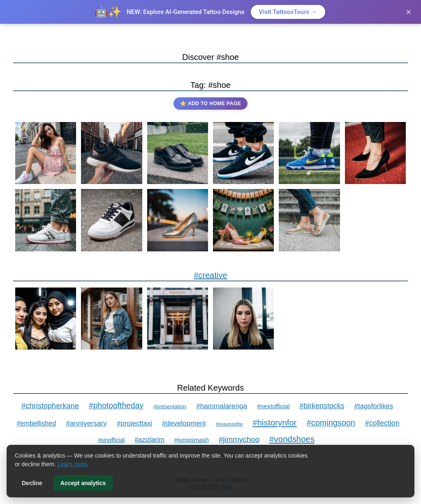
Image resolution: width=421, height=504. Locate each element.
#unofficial (112, 440)
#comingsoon (331, 423)
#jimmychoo (239, 439)
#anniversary (86, 423)
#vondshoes (292, 439)
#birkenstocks (322, 406)
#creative (210, 275)
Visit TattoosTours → (288, 12)
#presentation (170, 406)
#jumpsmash (192, 440)
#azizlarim (149, 440)
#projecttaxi (134, 423)
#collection (382, 423)
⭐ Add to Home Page (210, 104)
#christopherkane (50, 406)
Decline (32, 483)
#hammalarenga (222, 406)
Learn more (72, 464)
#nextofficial (273, 406)
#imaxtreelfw (229, 424)
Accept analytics (83, 483)
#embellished (36, 423)
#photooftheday (116, 406)
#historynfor (275, 422)
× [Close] (409, 12)
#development (184, 423)
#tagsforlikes (374, 406)
